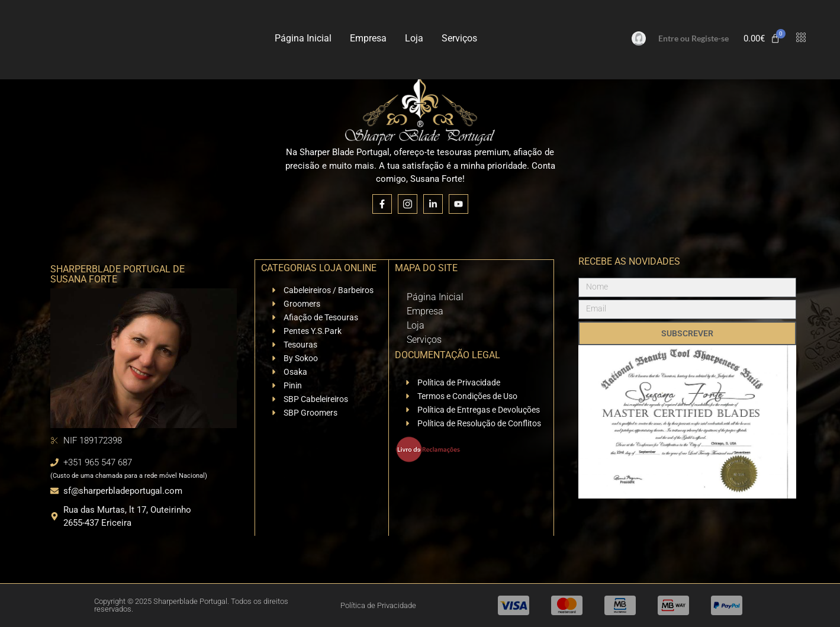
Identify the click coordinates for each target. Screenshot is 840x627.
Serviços (459, 38)
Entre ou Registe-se (693, 38)
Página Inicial (303, 38)
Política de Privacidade (378, 605)
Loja (414, 38)
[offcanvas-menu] (801, 38)
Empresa (368, 38)
